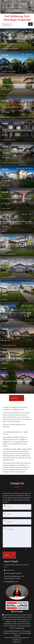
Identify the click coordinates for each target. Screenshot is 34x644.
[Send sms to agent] (5, 4)
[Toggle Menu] (31, 2)
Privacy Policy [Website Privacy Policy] (20, 628)
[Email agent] (9, 4)
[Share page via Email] (12, 4)
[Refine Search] (30, 24)
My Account (23, 4)
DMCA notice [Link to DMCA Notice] (17, 642)
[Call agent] (2, 4)
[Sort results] (7, 25)
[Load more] (17, 398)
